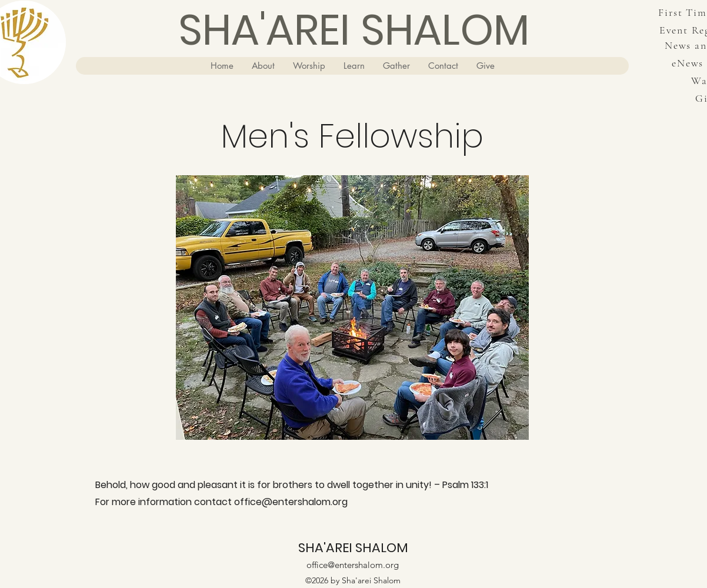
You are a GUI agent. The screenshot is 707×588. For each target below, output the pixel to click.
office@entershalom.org (291, 502)
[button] (263, 66)
